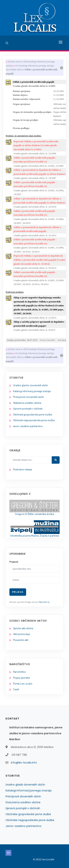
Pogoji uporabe (21, 678)
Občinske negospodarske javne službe (34, 420)
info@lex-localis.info (24, 763)
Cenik (16, 690)
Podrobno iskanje (23, 470)
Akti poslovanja (21, 634)
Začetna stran (14, 61)
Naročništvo (20, 672)
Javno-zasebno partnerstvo (28, 426)
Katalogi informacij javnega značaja (32, 391)
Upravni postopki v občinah (28, 409)
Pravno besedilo (48, 340)
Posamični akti (21, 640)
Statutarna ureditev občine (27, 403)
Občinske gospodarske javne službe (33, 415)
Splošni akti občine (23, 628)
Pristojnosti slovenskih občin (29, 397)
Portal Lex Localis (23, 684)
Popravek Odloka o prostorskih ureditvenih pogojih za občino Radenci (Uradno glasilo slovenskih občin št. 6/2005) (36, 145)
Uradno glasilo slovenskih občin (30, 385)
